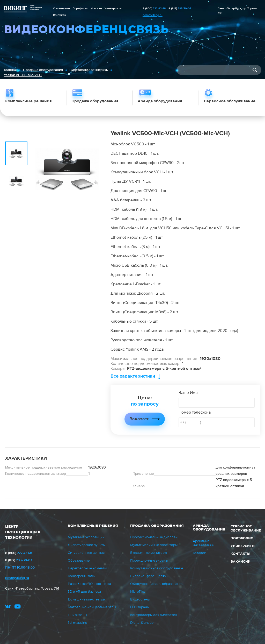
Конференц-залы (82, 576)
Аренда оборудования (209, 528)
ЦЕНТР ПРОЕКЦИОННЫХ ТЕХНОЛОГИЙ (23, 532)
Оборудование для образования (157, 584)
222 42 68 (154, 9)
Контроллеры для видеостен (154, 615)
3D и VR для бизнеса (84, 592)
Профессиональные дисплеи (154, 537)
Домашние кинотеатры (87, 599)
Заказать (139, 419)
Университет (113, 9)
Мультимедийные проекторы (154, 545)
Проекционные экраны (149, 561)
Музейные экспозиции (86, 537)
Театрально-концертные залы (92, 607)
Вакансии (241, 562)
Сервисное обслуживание (246, 528)
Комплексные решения (93, 526)
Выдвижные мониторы (149, 553)
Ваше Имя (188, 393)
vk (8, 607)
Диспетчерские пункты (87, 545)
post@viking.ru (153, 15)
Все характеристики (133, 376)
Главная (10, 70)
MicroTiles (138, 592)
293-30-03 (180, 9)
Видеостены (140, 599)
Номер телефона (195, 412)
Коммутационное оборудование (157, 568)
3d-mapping (78, 623)
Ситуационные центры (86, 553)
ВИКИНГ (16, 10)
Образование (79, 561)
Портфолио (80, 9)
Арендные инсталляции (204, 543)
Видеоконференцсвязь (89, 70)
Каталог (199, 553)
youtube (18, 607)
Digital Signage (142, 623)
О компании (61, 9)
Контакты (60, 15)
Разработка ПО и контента (89, 584)
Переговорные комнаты (87, 568)
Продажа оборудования (43, 70)
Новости (96, 9)
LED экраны (77, 615)
